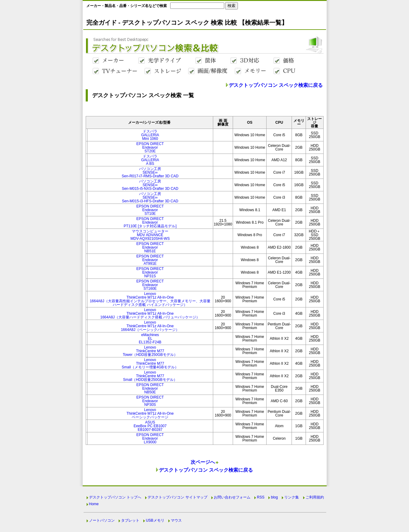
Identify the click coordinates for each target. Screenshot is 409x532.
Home (94, 504)
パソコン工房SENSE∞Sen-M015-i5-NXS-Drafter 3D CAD (150, 185)
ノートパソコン (102, 520)
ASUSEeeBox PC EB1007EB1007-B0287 (150, 426)
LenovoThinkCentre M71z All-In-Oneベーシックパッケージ (150, 413)
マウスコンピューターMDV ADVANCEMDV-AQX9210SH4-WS (150, 235)
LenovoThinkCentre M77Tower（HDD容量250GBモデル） (150, 351)
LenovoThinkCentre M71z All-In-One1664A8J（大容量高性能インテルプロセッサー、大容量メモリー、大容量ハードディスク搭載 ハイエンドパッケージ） (150, 299)
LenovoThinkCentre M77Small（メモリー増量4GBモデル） (150, 364)
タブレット (130, 520)
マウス (176, 520)
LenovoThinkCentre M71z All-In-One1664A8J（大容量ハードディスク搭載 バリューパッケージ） (150, 314)
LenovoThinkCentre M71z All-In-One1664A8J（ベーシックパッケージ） (150, 326)
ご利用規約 (315, 497)
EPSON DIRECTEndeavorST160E (150, 285)
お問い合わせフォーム (232, 497)
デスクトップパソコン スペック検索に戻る (276, 85)
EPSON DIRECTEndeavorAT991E (150, 260)
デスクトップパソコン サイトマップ (177, 497)
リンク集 (292, 497)
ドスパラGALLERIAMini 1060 (150, 135)
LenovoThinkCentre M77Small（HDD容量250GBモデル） (150, 376)
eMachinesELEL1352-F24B (150, 339)
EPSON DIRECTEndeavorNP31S (150, 272)
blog (274, 497)
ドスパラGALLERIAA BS (150, 160)
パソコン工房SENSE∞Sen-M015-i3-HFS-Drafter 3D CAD (150, 197)
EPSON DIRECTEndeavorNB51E (150, 247)
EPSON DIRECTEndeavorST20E (150, 147)
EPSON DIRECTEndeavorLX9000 (150, 438)
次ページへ (203, 462)
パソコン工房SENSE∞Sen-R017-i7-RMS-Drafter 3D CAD (150, 172)
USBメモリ (155, 520)
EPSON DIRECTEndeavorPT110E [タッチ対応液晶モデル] (150, 222)
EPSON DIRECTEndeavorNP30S (150, 401)
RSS (261, 497)
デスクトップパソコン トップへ (115, 497)
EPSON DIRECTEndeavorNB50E (150, 388)
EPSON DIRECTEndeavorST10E (150, 210)
